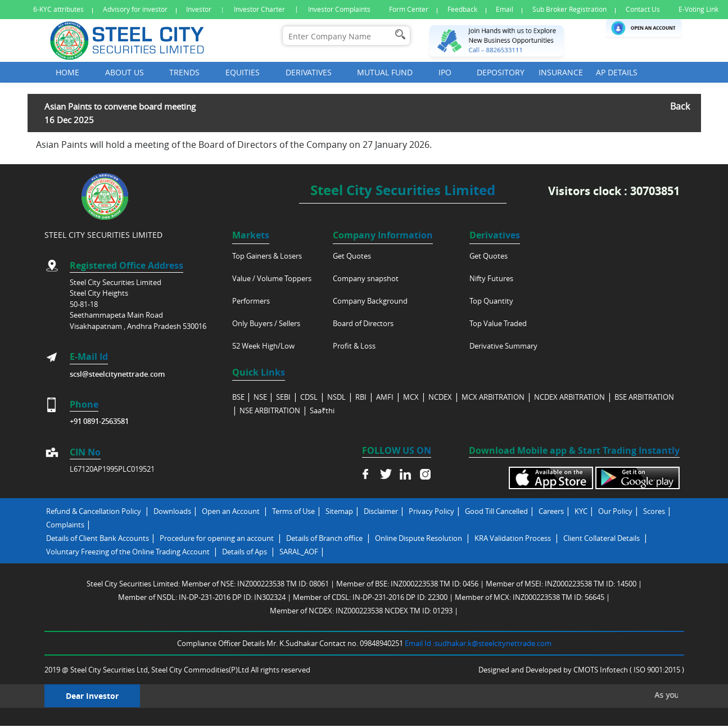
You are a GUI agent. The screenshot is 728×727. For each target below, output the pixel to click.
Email (505, 9)
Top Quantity (491, 301)
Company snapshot (366, 278)
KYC (581, 511)
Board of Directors (363, 323)
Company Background (370, 301)
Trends (184, 72)
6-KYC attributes (58, 9)
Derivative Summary (503, 346)
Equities (243, 72)
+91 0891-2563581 (99, 421)
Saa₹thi (322, 410)
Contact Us (643, 9)
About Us (125, 72)
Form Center (409, 9)
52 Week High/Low (263, 346)
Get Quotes (352, 256)
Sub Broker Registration (569, 9)
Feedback (462, 9)
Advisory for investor (135, 9)
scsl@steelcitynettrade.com (117, 374)
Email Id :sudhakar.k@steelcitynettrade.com (478, 643)
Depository (501, 72)
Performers (251, 301)
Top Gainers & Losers (267, 256)
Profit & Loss (354, 346)
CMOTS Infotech (602, 670)
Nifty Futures (491, 278)
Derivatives (309, 72)
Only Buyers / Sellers (266, 323)
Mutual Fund (385, 72)
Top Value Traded (498, 323)
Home (67, 72)
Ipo (445, 72)
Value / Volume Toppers (272, 278)
